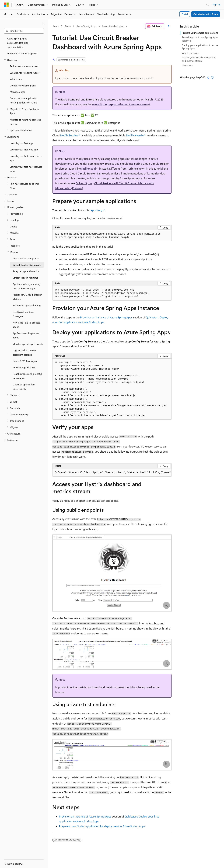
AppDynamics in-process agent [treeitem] (26, 335)
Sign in (216, 4)
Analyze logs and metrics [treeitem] (26, 271)
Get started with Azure (206, 14)
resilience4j (89, 168)
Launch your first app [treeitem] (21, 143)
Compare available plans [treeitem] (23, 85)
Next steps (187, 65)
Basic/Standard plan (113, 26)
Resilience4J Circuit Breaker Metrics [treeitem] (27, 297)
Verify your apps (190, 53)
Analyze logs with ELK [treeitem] (24, 367)
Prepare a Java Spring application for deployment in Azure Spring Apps (102, 826)
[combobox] (24, 31)
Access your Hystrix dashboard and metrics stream (198, 59)
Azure (68, 26)
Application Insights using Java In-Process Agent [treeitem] (26, 286)
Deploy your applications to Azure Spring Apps (200, 47)
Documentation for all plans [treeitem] (22, 53)
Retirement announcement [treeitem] (24, 66)
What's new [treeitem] (16, 79)
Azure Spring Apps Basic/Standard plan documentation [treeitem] (18, 43)
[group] (112, 473)
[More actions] (169, 26)
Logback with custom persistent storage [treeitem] (24, 352)
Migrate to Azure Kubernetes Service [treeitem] (25, 122)
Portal (185, 14)
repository (96, 210)
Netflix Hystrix (134, 135)
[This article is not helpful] (212, 77)
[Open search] (208, 5)
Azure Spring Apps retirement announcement (121, 104)
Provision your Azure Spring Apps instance (200, 39)
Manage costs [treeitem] (17, 92)
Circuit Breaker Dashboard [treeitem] (27, 265)
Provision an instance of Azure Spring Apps (106, 317)
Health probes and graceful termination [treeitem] (27, 376)
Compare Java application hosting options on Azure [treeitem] (24, 100)
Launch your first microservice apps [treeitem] (26, 169)
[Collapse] (43, 23)
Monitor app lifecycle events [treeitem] (28, 344)
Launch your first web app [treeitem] (24, 149)
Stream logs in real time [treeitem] (25, 278)
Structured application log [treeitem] (27, 305)
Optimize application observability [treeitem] (24, 387)
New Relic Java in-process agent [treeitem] (26, 325)
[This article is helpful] (208, 77)
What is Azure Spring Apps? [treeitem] (25, 73)
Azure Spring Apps (86, 26)
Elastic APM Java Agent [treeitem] (25, 361)
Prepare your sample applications (200, 33)
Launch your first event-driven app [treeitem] (26, 158)
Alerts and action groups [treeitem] (26, 258)
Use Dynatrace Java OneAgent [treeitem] (23, 314)
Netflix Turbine (69, 135)
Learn (56, 26)
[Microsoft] (6, 5)
